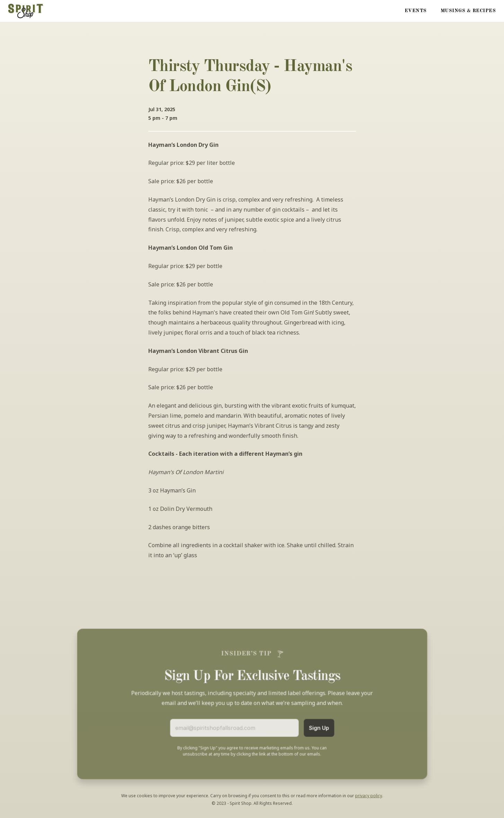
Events (416, 11)
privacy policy (369, 796)
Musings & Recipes (468, 11)
